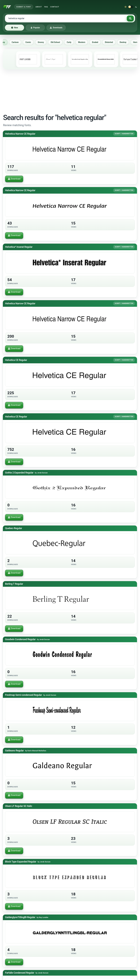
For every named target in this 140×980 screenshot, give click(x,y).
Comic (31, 42)
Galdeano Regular (14, 751)
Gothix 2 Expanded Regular (19, 473)
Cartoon (18, 42)
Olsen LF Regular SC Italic (19, 806)
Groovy (43, 42)
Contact (55, 7)
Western (84, 42)
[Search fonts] (130, 18)
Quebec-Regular (14, 528)
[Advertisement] (70, 91)
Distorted (112, 42)
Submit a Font (24, 7)
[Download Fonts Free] (7, 7)
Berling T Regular (14, 584)
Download (14, 179)
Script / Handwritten (124, 134)
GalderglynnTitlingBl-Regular (20, 917)
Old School (58, 42)
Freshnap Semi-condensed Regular (24, 695)
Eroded (98, 42)
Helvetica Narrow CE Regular (20, 134)
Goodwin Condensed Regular (20, 639)
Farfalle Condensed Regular (20, 973)
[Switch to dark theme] (131, 7)
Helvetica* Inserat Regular (19, 247)
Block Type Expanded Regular (21, 862)
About (39, 7)
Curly (72, 42)
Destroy (126, 42)
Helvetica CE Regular (16, 360)
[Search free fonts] (66, 18)
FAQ (46, 7)
